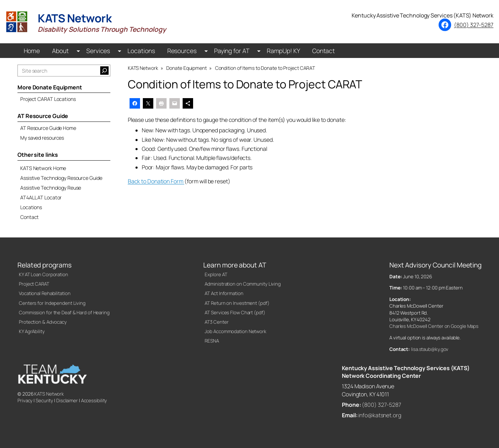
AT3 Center (217, 322)
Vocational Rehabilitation (45, 293)
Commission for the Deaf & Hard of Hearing (64, 313)
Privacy (25, 401)
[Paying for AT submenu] (259, 51)
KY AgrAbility (32, 331)
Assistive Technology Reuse (51, 188)
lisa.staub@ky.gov (430, 349)
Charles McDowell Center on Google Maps (434, 326)
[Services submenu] (120, 51)
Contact (30, 217)
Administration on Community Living (243, 284)
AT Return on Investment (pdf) (237, 303)
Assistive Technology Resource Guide (61, 178)
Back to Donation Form (156, 181)
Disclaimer (67, 401)
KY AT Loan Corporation (43, 274)
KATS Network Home (43, 168)
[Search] (104, 71)
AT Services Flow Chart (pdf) (235, 313)
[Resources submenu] (206, 51)
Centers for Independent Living (52, 303)
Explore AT (216, 274)
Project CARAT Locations (48, 99)
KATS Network (49, 394)
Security (44, 401)
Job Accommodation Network (236, 331)
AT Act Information (224, 293)
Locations (31, 207)
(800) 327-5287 (474, 25)
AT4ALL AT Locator (41, 197)
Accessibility (94, 401)
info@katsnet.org (380, 415)
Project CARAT (34, 284)
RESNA (212, 341)
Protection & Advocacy (43, 322)
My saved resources (42, 138)
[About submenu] (78, 51)
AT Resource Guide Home (48, 128)
